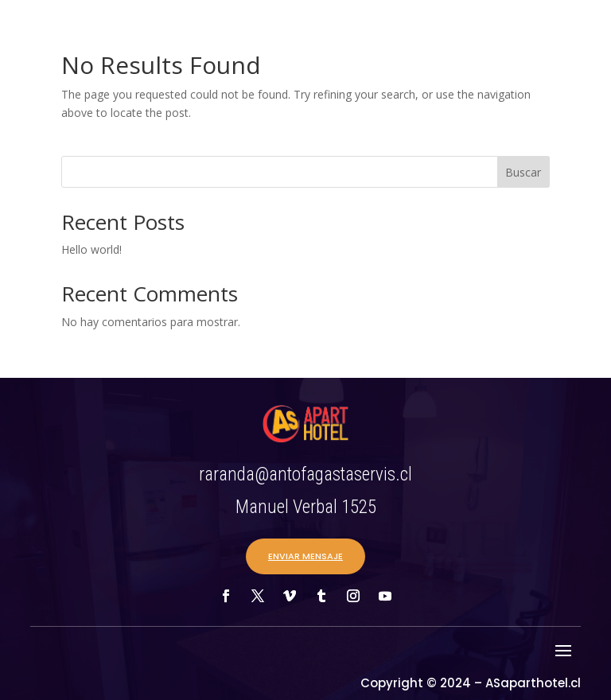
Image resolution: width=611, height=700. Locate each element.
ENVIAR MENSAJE (305, 556)
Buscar (523, 172)
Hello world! (91, 249)
